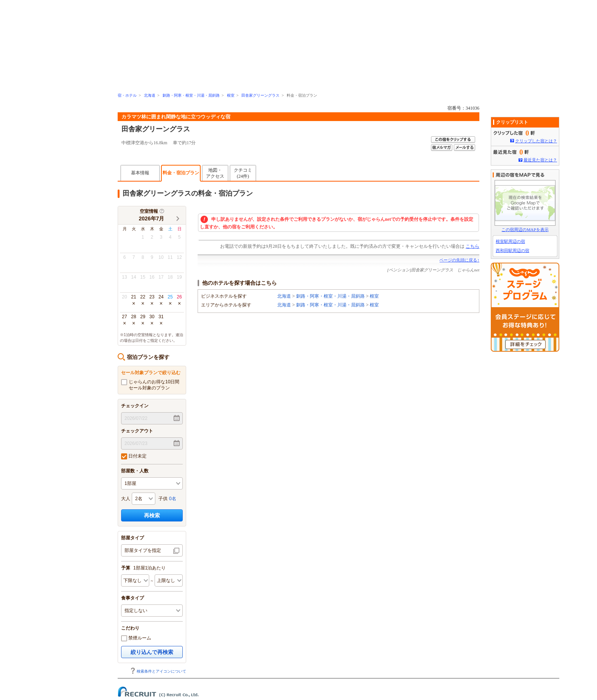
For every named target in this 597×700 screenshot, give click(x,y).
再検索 (152, 515)
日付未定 (134, 456)
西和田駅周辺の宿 (512, 250)
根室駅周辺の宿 (510, 241)
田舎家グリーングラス (260, 95)
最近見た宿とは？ (540, 160)
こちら (472, 246)
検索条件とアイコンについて (158, 671)
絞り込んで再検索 (152, 652)
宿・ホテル (127, 95)
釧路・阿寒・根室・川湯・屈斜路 (191, 95)
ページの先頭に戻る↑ (459, 260)
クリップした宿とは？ (536, 141)
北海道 (150, 95)
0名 (173, 499)
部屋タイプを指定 (143, 550)
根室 (231, 95)
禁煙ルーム (136, 638)
